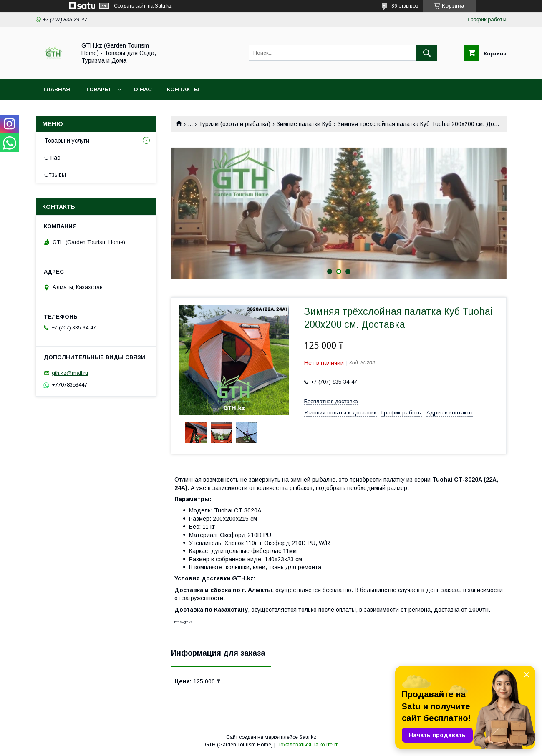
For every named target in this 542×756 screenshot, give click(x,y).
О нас (143, 89)
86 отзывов (405, 6)
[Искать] (427, 53)
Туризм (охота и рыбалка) (234, 124)
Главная (57, 89)
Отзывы (55, 175)
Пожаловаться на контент (307, 745)
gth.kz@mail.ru (70, 373)
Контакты (183, 89)
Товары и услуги (67, 141)
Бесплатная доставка (331, 401)
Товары (98, 89)
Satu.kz (308, 737)
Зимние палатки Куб (304, 124)
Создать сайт (130, 6)
